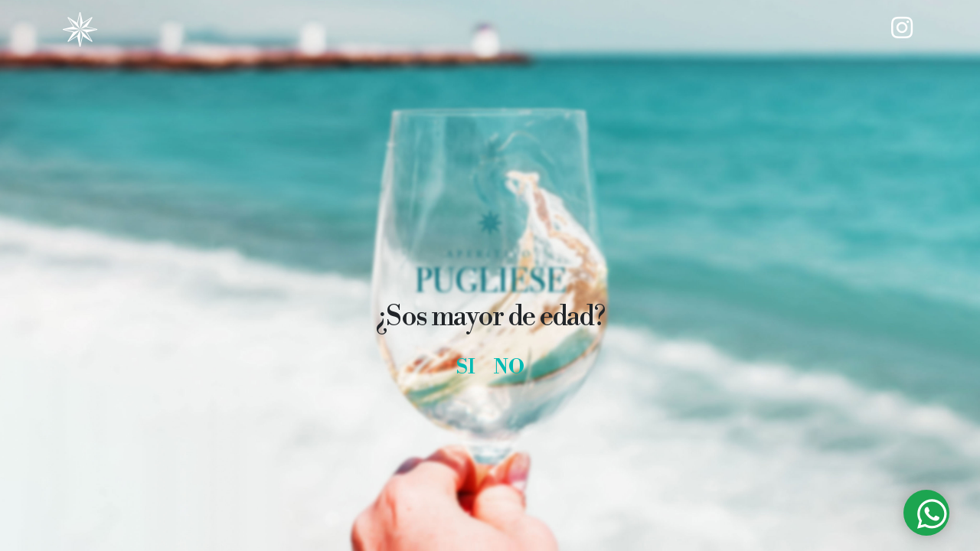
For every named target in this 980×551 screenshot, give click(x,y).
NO (509, 368)
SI (466, 368)
